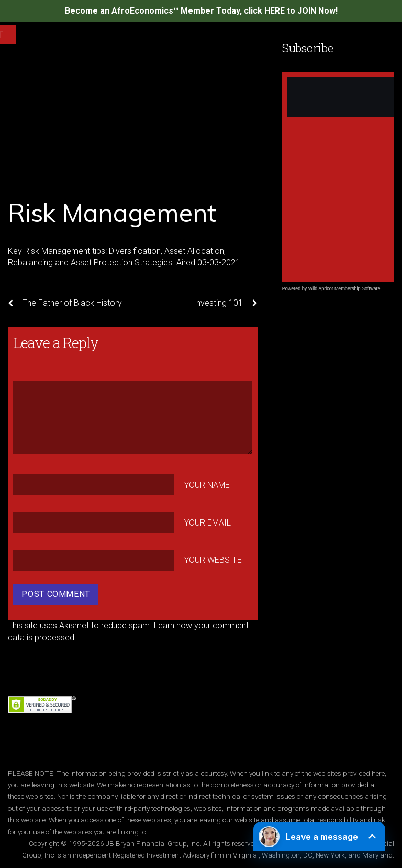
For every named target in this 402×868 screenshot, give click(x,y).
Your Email (208, 522)
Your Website (213, 560)
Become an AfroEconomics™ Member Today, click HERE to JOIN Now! (201, 11)
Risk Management (112, 213)
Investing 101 (226, 303)
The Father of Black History (65, 303)
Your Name (207, 485)
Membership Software (358, 288)
